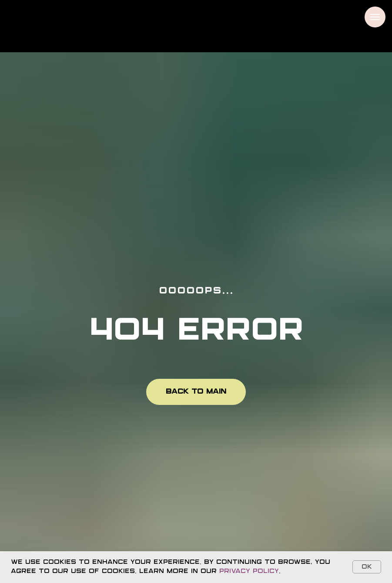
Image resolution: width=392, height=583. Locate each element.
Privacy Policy (249, 571)
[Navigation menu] (375, 17)
